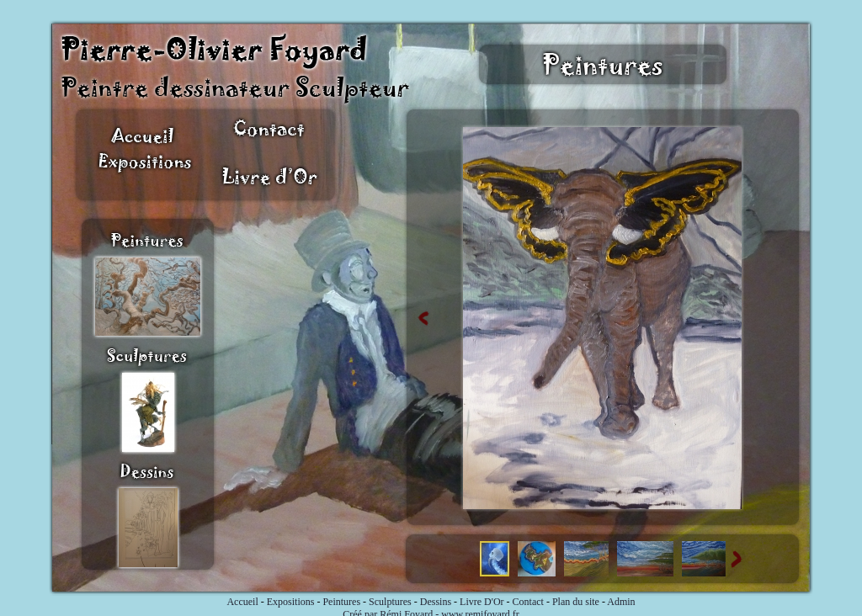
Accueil (242, 602)
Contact (528, 602)
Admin (621, 602)
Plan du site (576, 602)
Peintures (341, 602)
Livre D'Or (482, 602)
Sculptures (390, 602)
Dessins (436, 602)
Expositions (291, 602)
